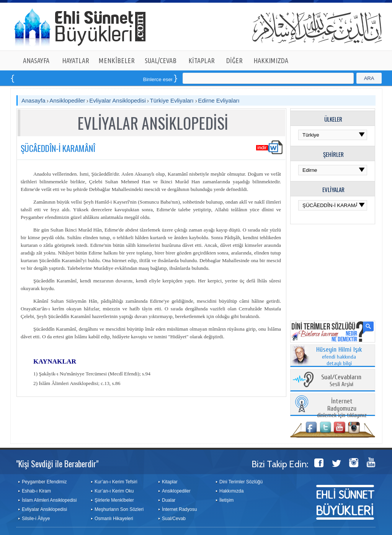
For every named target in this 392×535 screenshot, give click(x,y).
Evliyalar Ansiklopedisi (118, 100)
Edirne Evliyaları (219, 100)
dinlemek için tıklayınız (342, 409)
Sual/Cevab (174, 519)
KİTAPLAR (202, 60)
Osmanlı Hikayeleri (114, 519)
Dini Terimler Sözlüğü (241, 482)
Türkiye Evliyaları (173, 100)
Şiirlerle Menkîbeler (114, 500)
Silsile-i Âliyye (36, 519)
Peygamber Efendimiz (44, 482)
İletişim (226, 500)
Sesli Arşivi (341, 381)
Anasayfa (33, 100)
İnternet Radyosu (179, 509)
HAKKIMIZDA (271, 60)
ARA (369, 78)
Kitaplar (170, 482)
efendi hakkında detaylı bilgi (339, 357)
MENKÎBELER (117, 60)
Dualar (169, 500)
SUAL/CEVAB (161, 60)
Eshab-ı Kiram (36, 491)
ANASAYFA (36, 60)
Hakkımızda (231, 491)
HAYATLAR (76, 60)
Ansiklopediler (67, 100)
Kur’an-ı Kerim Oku (114, 491)
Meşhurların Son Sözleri (119, 509)
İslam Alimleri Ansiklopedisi (49, 500)
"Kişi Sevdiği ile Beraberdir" (57, 463)
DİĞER (234, 60)
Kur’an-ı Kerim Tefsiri (116, 482)
